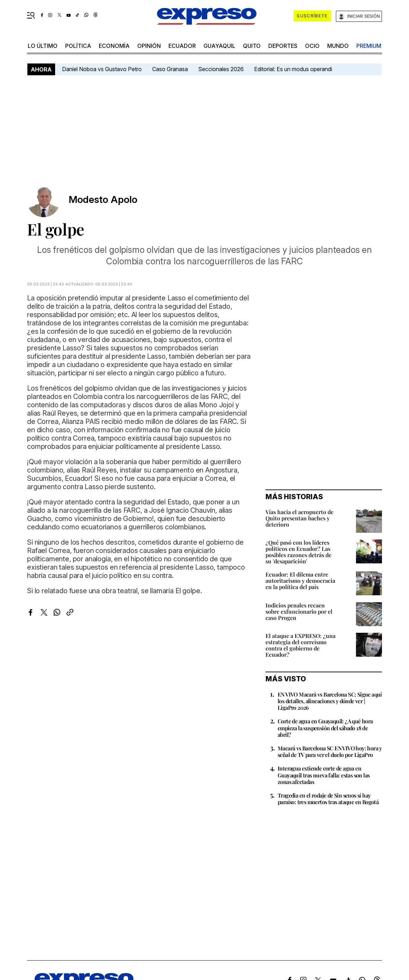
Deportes (283, 46)
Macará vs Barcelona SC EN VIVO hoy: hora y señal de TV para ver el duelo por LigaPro (330, 751)
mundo (338, 46)
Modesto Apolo (103, 200)
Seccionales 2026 (221, 69)
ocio (312, 46)
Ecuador (182, 46)
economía (114, 46)
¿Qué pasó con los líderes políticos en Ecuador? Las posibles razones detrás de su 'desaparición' (298, 552)
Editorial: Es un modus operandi (293, 69)
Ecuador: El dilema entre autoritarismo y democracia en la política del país (300, 581)
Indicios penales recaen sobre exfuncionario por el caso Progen (299, 611)
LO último (43, 46)
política (78, 46)
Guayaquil (219, 46)
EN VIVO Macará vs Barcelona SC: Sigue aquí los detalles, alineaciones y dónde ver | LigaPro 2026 (330, 701)
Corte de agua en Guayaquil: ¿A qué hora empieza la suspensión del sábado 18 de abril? (325, 728)
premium (369, 46)
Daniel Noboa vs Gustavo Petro (102, 69)
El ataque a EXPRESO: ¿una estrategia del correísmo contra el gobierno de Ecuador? (301, 645)
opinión (149, 46)
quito (252, 46)
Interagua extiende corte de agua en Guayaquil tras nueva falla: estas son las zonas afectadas (324, 775)
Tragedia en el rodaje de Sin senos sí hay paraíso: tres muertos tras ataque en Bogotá (328, 799)
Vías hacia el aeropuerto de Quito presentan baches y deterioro (299, 518)
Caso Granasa (170, 69)
